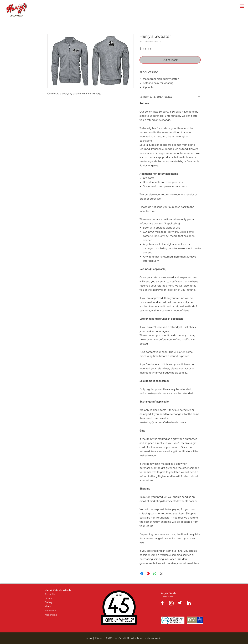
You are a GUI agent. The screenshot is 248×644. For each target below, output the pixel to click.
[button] (242, 6)
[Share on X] (161, 574)
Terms (89, 638)
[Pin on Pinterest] (148, 574)
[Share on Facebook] (142, 574)
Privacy (99, 638)
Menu (48, 606)
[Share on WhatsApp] (155, 574)
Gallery (48, 602)
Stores (48, 598)
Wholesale (50, 611)
